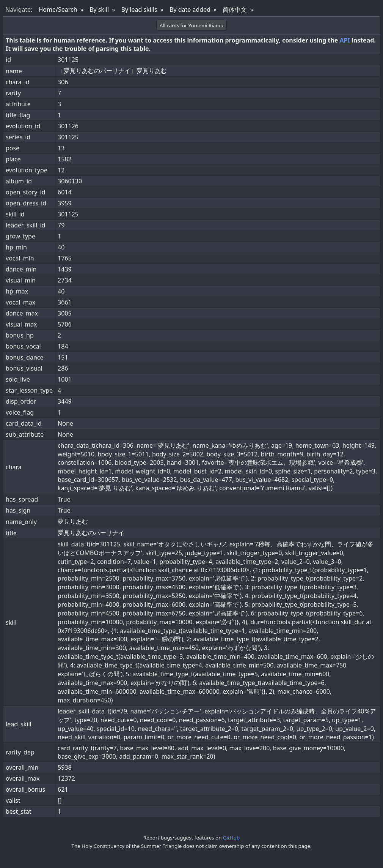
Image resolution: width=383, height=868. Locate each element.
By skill (99, 9)
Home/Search (58, 9)
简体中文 (235, 9)
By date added (190, 9)
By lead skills (139, 9)
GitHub (231, 838)
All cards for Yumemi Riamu (191, 25)
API (345, 40)
